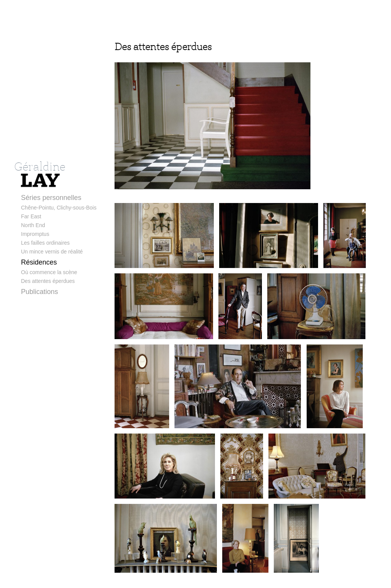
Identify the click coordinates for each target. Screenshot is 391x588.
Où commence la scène (49, 272)
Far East (31, 216)
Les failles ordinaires (45, 243)
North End (33, 225)
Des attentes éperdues (48, 281)
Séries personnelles (51, 198)
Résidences (39, 262)
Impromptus (35, 234)
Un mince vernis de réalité (52, 252)
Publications (40, 292)
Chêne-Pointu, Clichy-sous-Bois (59, 208)
